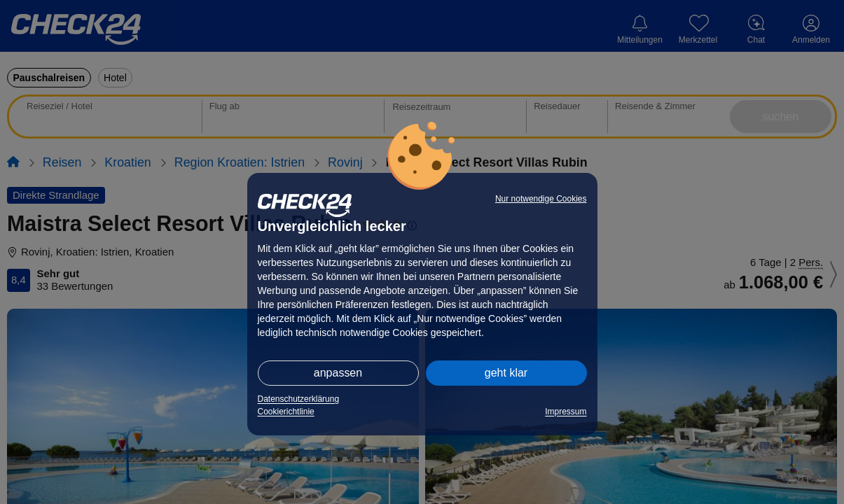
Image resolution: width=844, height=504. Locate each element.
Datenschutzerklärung (299, 399)
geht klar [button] (506, 373)
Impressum (566, 412)
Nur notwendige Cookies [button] (541, 199)
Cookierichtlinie (286, 412)
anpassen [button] (338, 373)
